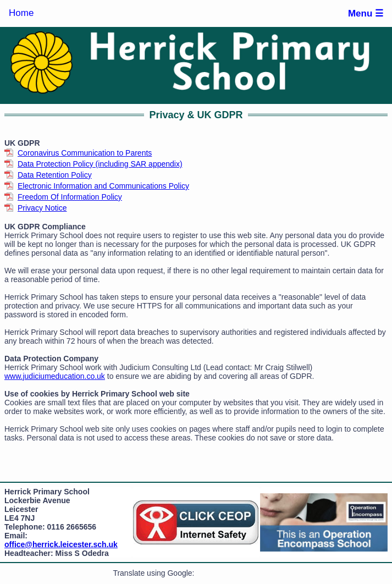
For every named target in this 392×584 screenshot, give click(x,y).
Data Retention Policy (55, 175)
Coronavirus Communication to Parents (85, 153)
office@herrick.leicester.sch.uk (61, 544)
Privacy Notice (42, 208)
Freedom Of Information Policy (70, 197)
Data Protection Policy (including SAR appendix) (100, 164)
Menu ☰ (366, 13)
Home (21, 13)
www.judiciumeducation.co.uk (55, 376)
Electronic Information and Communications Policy (103, 186)
